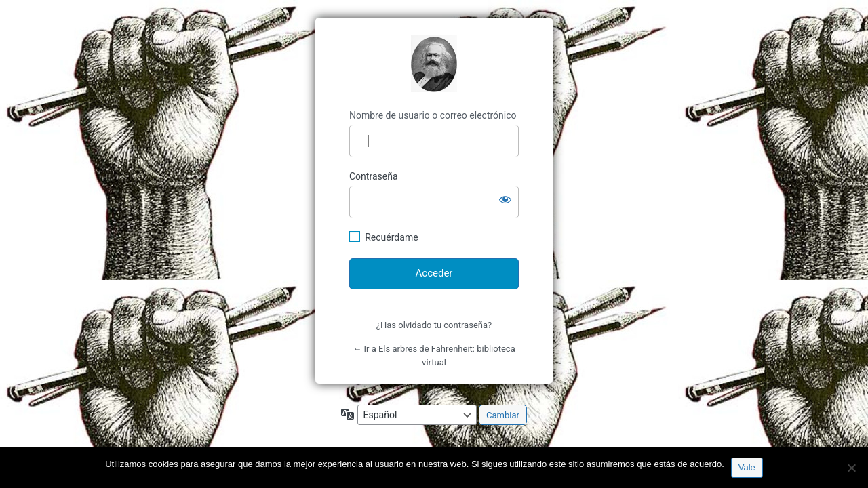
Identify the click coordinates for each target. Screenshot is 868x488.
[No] (851, 468)
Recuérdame (391, 237)
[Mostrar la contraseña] (505, 199)
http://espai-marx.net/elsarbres (434, 64)
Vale (747, 467)
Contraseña (374, 176)
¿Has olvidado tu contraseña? (434, 325)
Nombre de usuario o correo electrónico (433, 115)
